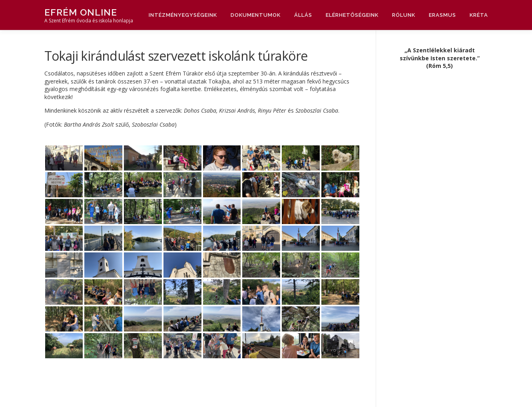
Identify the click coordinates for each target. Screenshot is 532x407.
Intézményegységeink (183, 15)
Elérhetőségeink (352, 15)
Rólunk (404, 15)
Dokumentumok (256, 15)
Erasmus (442, 15)
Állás (303, 15)
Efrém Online (81, 12)
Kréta (479, 15)
